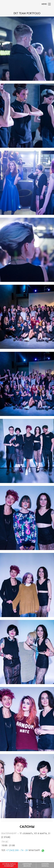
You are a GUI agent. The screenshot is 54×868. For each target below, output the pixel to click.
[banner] (1, 4)
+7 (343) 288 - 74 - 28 (17, 850)
